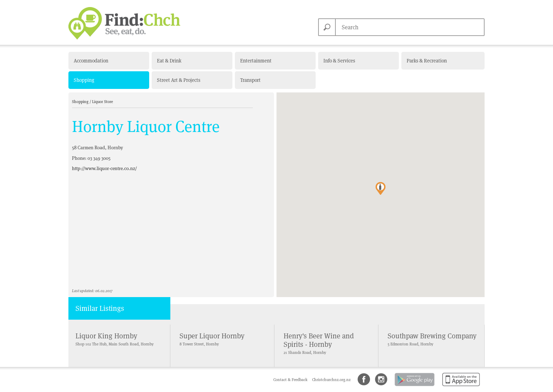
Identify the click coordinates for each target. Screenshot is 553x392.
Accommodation (91, 61)
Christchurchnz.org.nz (331, 380)
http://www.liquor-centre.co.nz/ (104, 168)
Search (327, 27)
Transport (250, 80)
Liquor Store (102, 102)
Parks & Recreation (427, 61)
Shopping (84, 80)
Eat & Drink (169, 61)
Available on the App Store (460, 387)
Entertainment (256, 61)
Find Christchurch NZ (124, 23)
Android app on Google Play (414, 387)
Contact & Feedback (291, 380)
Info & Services (339, 61)
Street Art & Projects (179, 80)
